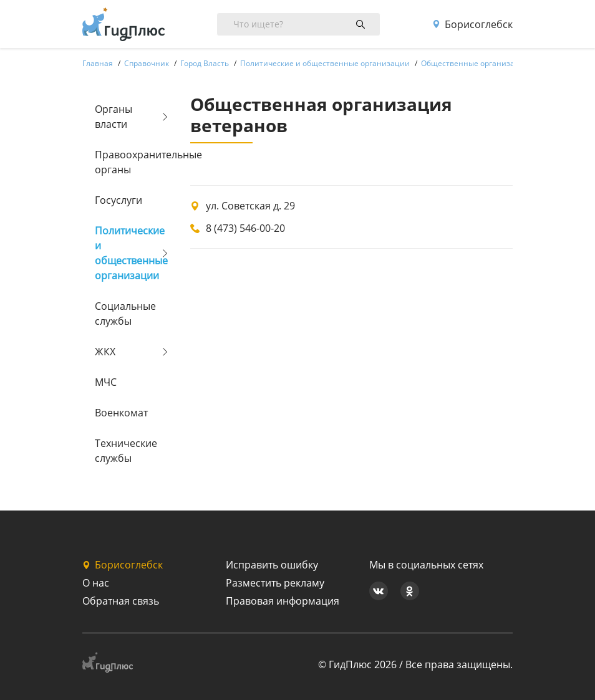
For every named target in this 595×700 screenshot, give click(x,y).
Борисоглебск (472, 24)
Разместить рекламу (275, 583)
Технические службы (126, 451)
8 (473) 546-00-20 (245, 228)
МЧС (106, 382)
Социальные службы (125, 314)
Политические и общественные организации (127, 253)
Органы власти (114, 117)
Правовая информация (283, 601)
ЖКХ (105, 352)
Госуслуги (119, 200)
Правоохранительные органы (127, 162)
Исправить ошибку (272, 565)
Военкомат (121, 413)
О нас (96, 583)
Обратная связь (121, 601)
